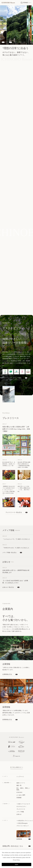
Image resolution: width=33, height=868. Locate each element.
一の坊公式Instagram (22, 814)
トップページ (20, 768)
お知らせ (19, 805)
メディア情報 (20, 803)
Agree (16, 864)
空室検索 (19, 789)
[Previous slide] (3, 42)
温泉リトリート (21, 774)
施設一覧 (19, 776)
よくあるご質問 (21, 786)
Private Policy (16, 860)
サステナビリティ (21, 797)
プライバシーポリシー (23, 817)
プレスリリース (21, 800)
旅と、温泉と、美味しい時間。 (23, 780)
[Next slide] (10, 42)
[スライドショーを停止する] (7, 42)
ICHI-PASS (19, 783)
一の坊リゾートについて (23, 795)
